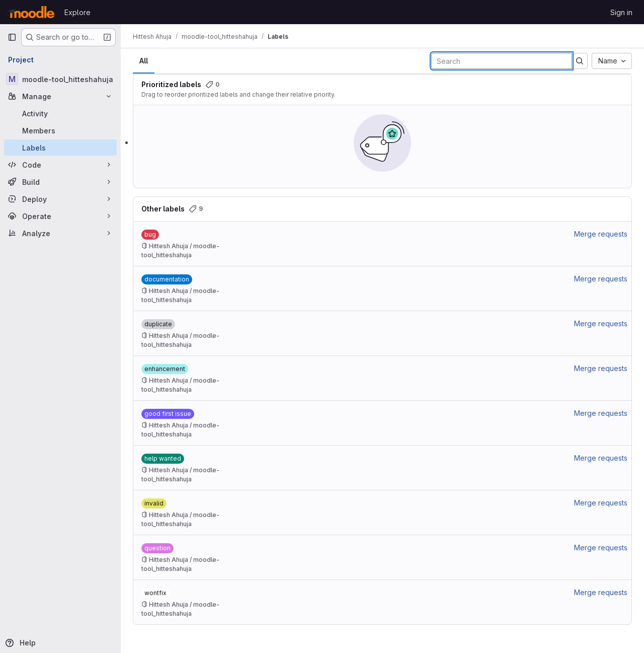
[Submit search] (580, 61)
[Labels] (60, 148)
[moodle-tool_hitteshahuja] (60, 79)
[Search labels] (502, 61)
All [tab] (144, 61)
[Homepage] (31, 12)
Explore (77, 12)
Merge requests (601, 234)
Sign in (621, 12)
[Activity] (60, 113)
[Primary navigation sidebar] (12, 37)
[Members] (60, 130)
